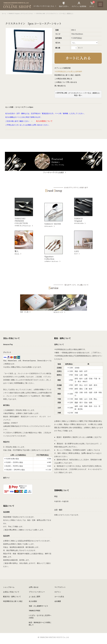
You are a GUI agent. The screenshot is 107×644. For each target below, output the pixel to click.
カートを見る (59, 597)
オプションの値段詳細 (62, 68)
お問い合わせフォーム (90, 453)
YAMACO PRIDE (35, 611)
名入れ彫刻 (33, 601)
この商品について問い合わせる (66, 82)
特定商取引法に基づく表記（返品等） (68, 75)
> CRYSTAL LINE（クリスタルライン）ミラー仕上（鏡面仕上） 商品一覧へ (78, 94)
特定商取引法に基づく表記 (13, 601)
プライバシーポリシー (37, 592)
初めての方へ (64, 6)
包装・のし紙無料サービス (38, 606)
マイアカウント (60, 587)
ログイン (58, 592)
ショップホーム (9, 587)
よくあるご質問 (34, 597)
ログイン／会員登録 (79, 6)
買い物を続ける (60, 86)
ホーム (4, 14)
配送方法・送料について (12, 597)
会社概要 (58, 601)
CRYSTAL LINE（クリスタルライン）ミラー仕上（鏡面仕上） (55, 14)
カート (92, 4)
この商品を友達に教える (63, 79)
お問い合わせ (34, 587)
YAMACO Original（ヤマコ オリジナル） (21, 14)
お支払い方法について (11, 592)
